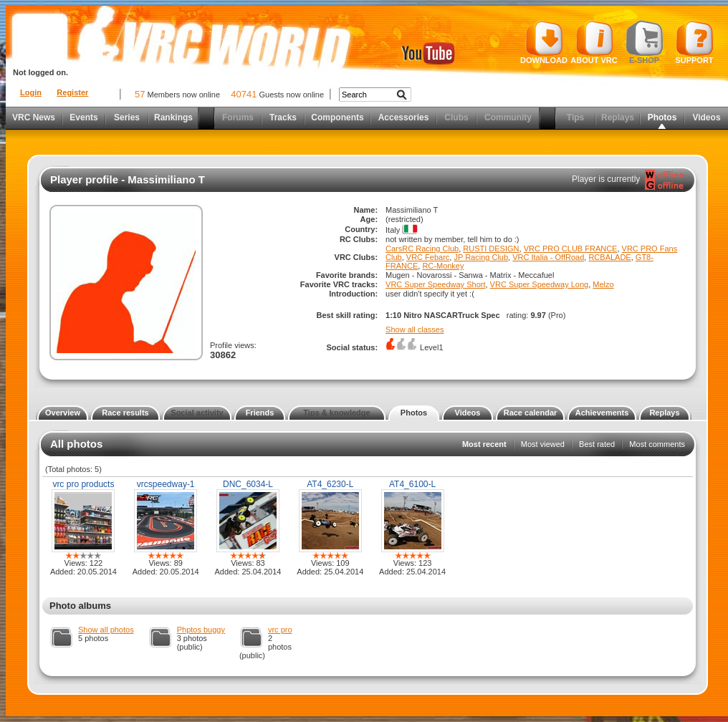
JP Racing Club (481, 257)
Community (508, 117)
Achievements (602, 413)
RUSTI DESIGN (491, 249)
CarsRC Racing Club (422, 249)
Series (127, 117)
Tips (575, 117)
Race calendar (531, 413)
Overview (63, 413)
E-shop (645, 42)
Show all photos (106, 630)
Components (337, 117)
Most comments (657, 444)
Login (31, 92)
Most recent (484, 444)
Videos (706, 117)
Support (695, 42)
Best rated (597, 444)
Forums (238, 117)
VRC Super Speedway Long (540, 284)
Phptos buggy (201, 630)
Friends (260, 413)
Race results (125, 413)
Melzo (603, 284)
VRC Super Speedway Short (435, 284)
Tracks (283, 117)
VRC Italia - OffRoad (548, 257)
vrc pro (280, 630)
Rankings (173, 117)
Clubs (456, 117)
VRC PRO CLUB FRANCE (571, 249)
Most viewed (543, 444)
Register (72, 92)
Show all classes (415, 329)
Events (83, 117)
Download (544, 42)
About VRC (594, 42)
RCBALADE (609, 257)
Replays (618, 117)
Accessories (404, 117)
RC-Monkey (443, 266)
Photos (662, 117)
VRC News (34, 117)
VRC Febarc (428, 257)
